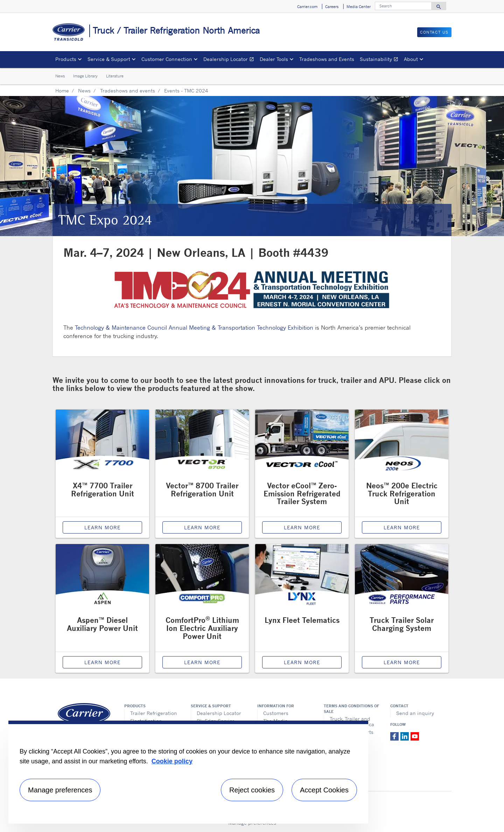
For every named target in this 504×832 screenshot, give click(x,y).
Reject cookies (252, 790)
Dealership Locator (230, 60)
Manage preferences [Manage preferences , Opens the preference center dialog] (60, 790)
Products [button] (66, 59)
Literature (115, 76)
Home (62, 91)
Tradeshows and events (128, 91)
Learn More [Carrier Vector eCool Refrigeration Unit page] (302, 527)
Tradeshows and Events (327, 59)
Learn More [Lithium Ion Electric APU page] (202, 662)
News (60, 76)
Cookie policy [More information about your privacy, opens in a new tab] (172, 761)
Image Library (85, 76)
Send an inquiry (415, 713)
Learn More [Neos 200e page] (402, 527)
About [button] (411, 59)
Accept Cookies (324, 790)
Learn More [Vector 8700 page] (202, 527)
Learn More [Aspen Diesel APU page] (103, 662)
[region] (188, 772)
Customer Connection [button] (167, 59)
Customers (276, 713)
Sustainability (380, 60)
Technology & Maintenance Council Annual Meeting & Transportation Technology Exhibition (194, 328)
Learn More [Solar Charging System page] (402, 662)
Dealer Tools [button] (274, 59)
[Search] (403, 6)
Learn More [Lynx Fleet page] (302, 662)
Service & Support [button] (109, 59)
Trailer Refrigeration (154, 713)
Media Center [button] (359, 7)
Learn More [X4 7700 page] (103, 527)
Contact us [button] (434, 32)
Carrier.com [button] (307, 7)
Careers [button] (332, 7)
